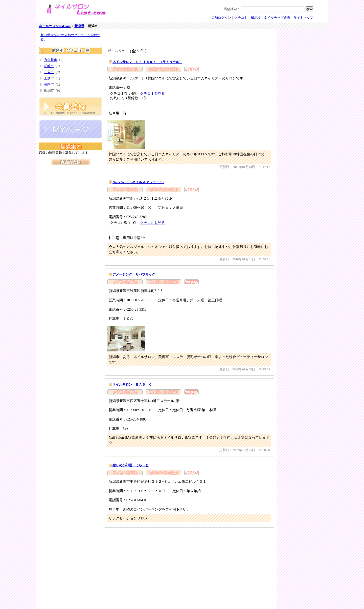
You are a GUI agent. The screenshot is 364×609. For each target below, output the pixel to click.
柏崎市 (49, 66)
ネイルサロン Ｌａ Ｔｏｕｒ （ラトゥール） (147, 62)
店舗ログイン (221, 18)
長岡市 (49, 85)
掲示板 (256, 18)
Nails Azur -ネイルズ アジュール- (138, 182)
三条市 (49, 72)
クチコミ (241, 18)
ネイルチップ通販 (277, 18)
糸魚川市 (51, 60)
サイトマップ (303, 18)
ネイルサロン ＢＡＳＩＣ (132, 384)
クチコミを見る (152, 93)
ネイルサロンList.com (55, 26)
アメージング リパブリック (134, 274)
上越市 (49, 78)
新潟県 (79, 26)
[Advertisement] (164, 39)
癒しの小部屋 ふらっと (131, 465)
